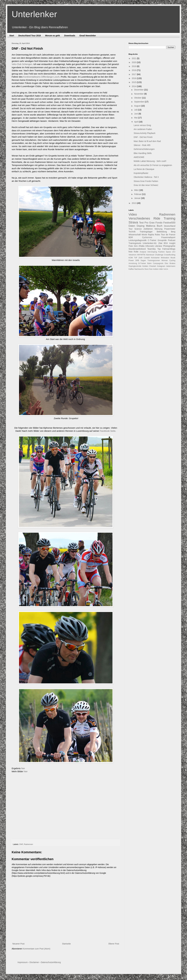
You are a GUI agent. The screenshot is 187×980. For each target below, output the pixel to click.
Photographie (169, 246)
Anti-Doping (152, 252)
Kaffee (131, 269)
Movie (144, 235)
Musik (173, 258)
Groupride (162, 240)
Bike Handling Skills (143, 153)
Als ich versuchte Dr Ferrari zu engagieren (153, 165)
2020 (134, 62)
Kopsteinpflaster (141, 173)
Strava (133, 222)
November (139, 94)
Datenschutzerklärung (51, 962)
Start (12, 36)
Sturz (146, 269)
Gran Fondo (156, 223)
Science (138, 229)
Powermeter (170, 229)
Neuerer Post (18, 944)
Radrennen (28, 844)
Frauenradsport (168, 237)
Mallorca (151, 226)
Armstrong (133, 263)
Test (141, 223)
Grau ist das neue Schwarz (146, 185)
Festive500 (169, 223)
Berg (173, 232)
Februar (138, 194)
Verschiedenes (139, 218)
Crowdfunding (170, 255)
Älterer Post (114, 944)
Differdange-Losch (50, 77)
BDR (131, 237)
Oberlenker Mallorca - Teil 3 (146, 177)
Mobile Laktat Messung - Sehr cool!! (150, 161)
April (136, 122)
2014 (134, 86)
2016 (134, 78)
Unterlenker (34, 14)
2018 (134, 70)
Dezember (139, 90)
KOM (131, 258)
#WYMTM (141, 255)
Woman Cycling (168, 260)
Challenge (159, 255)
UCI (174, 252)
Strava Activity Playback (145, 133)
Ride (157, 218)
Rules (157, 235)
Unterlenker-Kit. (150, 243)
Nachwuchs (139, 269)
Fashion (162, 252)
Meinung (159, 229)
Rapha (151, 235)
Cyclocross (147, 237)
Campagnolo (158, 263)
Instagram (161, 266)
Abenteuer (150, 255)
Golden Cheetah (149, 266)
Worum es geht (53, 36)
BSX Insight (170, 243)
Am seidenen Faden (143, 129)
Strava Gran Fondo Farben (146, 181)
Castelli (147, 258)
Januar (138, 198)
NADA (166, 269)
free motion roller (156, 269)
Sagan (143, 260)
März (137, 190)
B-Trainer (142, 263)
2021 (134, 58)
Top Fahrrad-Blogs (166, 249)
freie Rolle (134, 252)
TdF (136, 258)
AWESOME (139, 157)
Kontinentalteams (32, 77)
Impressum (23, 962)
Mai (136, 118)
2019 (134, 66)
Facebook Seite (108, 431)
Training (169, 218)
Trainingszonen (154, 260)
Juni (136, 114)
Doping (140, 226)
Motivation (165, 258)
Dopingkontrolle (135, 266)
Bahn (149, 263)
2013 (134, 203)
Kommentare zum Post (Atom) (37, 949)
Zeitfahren (148, 229)
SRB (137, 260)
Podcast (172, 240)
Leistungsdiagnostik (138, 240)
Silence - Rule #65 (142, 145)
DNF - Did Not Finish (143, 137)
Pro (146, 223)
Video (133, 214)
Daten (132, 226)
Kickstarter (155, 258)
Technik (132, 232)
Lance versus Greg (142, 125)
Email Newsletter (88, 36)
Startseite (66, 944)
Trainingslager (146, 232)
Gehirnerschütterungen (144, 149)
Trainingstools (135, 243)
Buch (160, 226)
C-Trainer (152, 240)
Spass (168, 252)
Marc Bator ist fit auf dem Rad (147, 141)
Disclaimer (34, 962)
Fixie (131, 246)
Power (131, 260)
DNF (21, 844)
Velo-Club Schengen (22, 64)
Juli (136, 110)
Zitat (160, 243)
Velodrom (132, 255)
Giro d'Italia (139, 246)
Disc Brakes (170, 263)
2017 (134, 74)
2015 (134, 82)
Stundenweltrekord (137, 249)
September (139, 102)
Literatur (158, 246)
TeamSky (151, 249)
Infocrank (150, 246)
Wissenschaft (135, 235)
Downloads (70, 36)
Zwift (140, 258)
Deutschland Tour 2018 (30, 36)
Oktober (138, 98)
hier (23, 768)
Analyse (143, 252)
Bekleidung (162, 232)
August (138, 106)
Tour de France (168, 235)
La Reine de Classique (144, 169)
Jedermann (171, 266)
